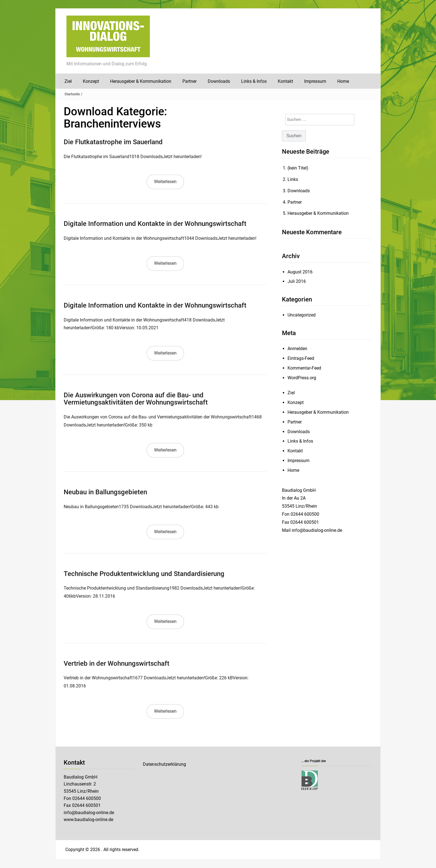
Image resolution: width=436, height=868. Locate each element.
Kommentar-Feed (304, 368)
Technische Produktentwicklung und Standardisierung (144, 574)
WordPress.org (302, 378)
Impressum (315, 81)
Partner (189, 81)
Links (293, 179)
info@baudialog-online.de (89, 813)
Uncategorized (302, 315)
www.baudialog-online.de (88, 820)
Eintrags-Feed (301, 358)
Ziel (68, 81)
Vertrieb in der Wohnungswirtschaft (117, 664)
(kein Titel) (298, 168)
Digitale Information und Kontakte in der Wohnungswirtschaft (155, 224)
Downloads (219, 81)
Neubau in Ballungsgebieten (105, 492)
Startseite (72, 94)
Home (343, 81)
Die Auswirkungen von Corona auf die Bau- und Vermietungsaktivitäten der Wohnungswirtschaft (136, 399)
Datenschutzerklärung (164, 764)
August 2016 (300, 272)
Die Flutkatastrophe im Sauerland (113, 142)
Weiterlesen (165, 182)
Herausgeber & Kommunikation (141, 81)
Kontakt (285, 81)
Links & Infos (254, 81)
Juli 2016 (297, 281)
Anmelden (297, 349)
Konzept (91, 81)
